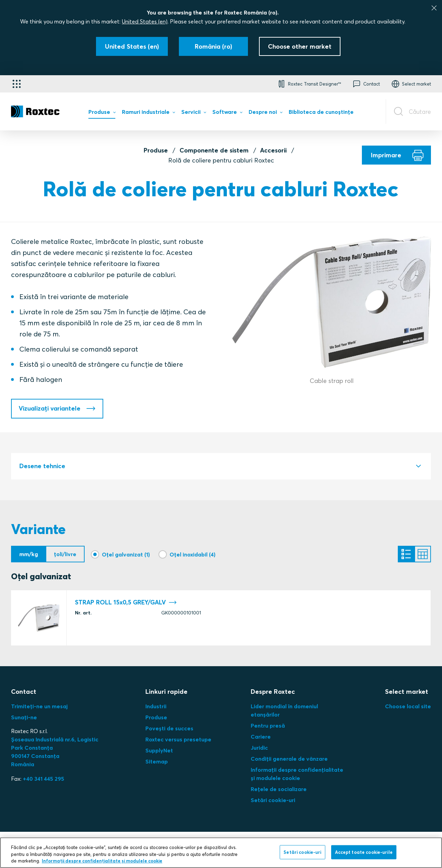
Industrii (156, 706)
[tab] (221, 466)
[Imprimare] (396, 155)
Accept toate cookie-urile (364, 852)
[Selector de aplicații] (17, 84)
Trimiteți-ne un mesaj (39, 706)
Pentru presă (268, 726)
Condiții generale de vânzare (289, 759)
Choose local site (408, 706)
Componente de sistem (214, 150)
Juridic (259, 748)
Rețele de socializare (279, 789)
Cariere (261, 737)
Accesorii (273, 150)
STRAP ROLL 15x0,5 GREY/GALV (126, 603)
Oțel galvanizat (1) (126, 554)
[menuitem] (102, 114)
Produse (156, 150)
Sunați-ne (24, 717)
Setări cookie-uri (273, 800)
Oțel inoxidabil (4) (193, 554)
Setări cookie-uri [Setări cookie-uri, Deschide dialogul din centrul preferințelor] (302, 852)
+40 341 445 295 (44, 779)
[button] (309, 84)
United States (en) (145, 21)
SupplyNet (159, 750)
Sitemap (157, 761)
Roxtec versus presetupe (178, 739)
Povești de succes (169, 728)
